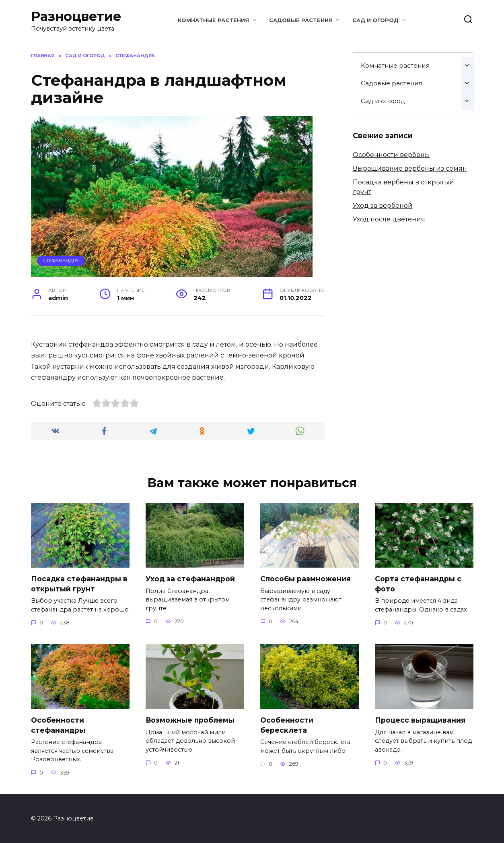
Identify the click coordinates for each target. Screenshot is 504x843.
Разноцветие (76, 16)
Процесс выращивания (420, 720)
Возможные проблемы (190, 720)
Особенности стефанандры (58, 725)
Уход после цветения (389, 219)
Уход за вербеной (383, 206)
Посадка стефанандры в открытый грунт (79, 584)
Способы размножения (306, 579)
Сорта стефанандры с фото (418, 584)
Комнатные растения (213, 20)
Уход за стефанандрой (190, 579)
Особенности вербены (391, 155)
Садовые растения (301, 20)
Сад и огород (375, 20)
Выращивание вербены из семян (410, 168)
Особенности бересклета (287, 725)
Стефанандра (61, 260)
